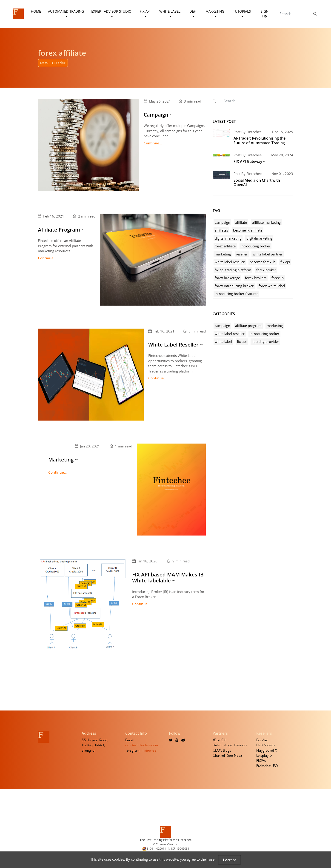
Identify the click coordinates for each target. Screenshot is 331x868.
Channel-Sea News (228, 755)
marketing (223, 254)
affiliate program (248, 326)
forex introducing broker (234, 286)
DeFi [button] (193, 11)
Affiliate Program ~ (61, 229)
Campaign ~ (158, 115)
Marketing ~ (63, 459)
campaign (222, 222)
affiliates (221, 230)
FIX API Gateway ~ (249, 161)
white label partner (268, 254)
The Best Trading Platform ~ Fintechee (166, 840)
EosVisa (262, 740)
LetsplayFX (264, 755)
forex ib (278, 278)
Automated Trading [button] (66, 11)
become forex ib (263, 262)
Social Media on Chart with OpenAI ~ (257, 182)
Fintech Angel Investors (230, 745)
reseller (242, 254)
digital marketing (228, 238)
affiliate (241, 222)
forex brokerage (227, 278)
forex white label (272, 286)
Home (36, 11)
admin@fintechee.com (142, 745)
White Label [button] (170, 11)
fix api (285, 262)
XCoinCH (219, 740)
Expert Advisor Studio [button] (111, 11)
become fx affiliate (248, 230)
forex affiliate (225, 246)
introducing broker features (236, 294)
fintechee (149, 750)
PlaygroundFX (267, 750)
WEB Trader (53, 63)
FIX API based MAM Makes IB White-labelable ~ (168, 577)
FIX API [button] (145, 11)
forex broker (266, 270)
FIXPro (261, 761)
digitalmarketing (259, 238)
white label (223, 341)
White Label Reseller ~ (176, 344)
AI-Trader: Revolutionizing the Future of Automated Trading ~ (261, 140)
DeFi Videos (266, 745)
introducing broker (255, 246)
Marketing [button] (215, 11)
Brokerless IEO (267, 766)
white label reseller (230, 262)
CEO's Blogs (222, 750)
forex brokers (256, 278)
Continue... (153, 143)
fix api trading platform (233, 270)
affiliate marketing (266, 222)
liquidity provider (265, 341)
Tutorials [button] (242, 11)
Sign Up (265, 14)
